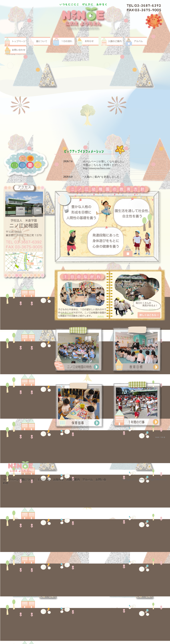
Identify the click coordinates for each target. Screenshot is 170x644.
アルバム (88, 479)
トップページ (11, 479)
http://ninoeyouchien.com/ (97, 168)
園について (28, 479)
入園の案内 (73, 479)
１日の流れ (44, 479)
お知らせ (59, 479)
